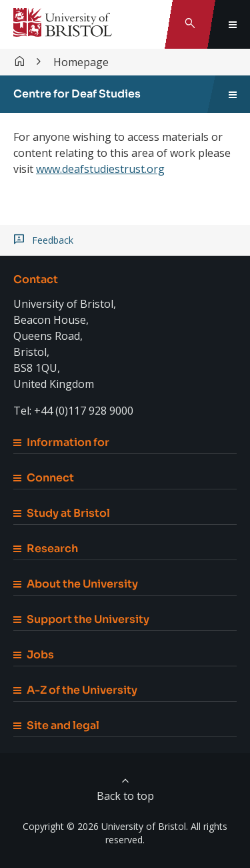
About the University (76, 584)
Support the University (81, 619)
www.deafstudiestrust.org (100, 169)
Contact (36, 279)
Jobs (34, 655)
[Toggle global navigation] (233, 24)
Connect (44, 478)
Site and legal (56, 725)
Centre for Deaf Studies (77, 94)
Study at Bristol (62, 513)
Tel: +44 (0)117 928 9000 (73, 411)
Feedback (53, 240)
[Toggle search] (190, 24)
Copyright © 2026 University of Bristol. (105, 826)
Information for (61, 442)
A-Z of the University (75, 690)
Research (46, 549)
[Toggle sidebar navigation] (233, 94)
